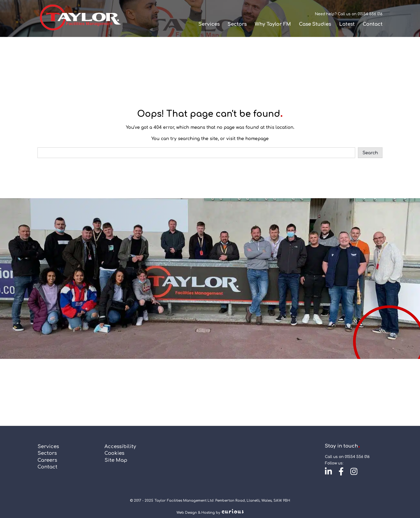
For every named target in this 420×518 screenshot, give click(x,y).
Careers (47, 460)
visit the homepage (247, 139)
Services (209, 24)
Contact (373, 24)
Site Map (116, 460)
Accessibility (120, 446)
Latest (347, 24)
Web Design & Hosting (196, 513)
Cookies (114, 453)
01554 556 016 (370, 14)
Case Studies (315, 24)
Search (370, 153)
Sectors (237, 24)
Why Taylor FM (273, 24)
